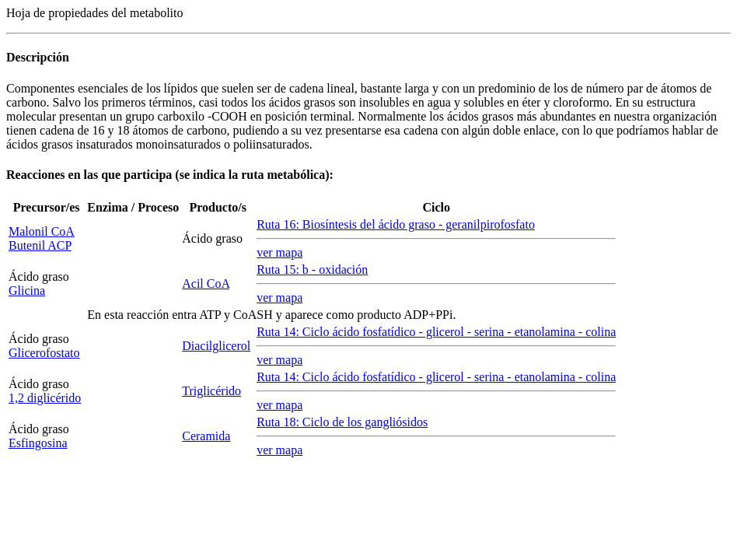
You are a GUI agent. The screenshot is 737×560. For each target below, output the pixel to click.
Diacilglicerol (216, 346)
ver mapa (279, 252)
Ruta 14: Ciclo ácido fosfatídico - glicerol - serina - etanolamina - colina (436, 332)
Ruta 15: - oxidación (312, 269)
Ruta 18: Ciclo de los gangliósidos (342, 422)
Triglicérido (211, 391)
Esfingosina (38, 443)
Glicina (27, 290)
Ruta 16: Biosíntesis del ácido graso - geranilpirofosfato (396, 224)
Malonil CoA (42, 231)
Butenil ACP (40, 245)
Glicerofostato (44, 353)
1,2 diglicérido (45, 398)
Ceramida (206, 436)
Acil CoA (206, 283)
